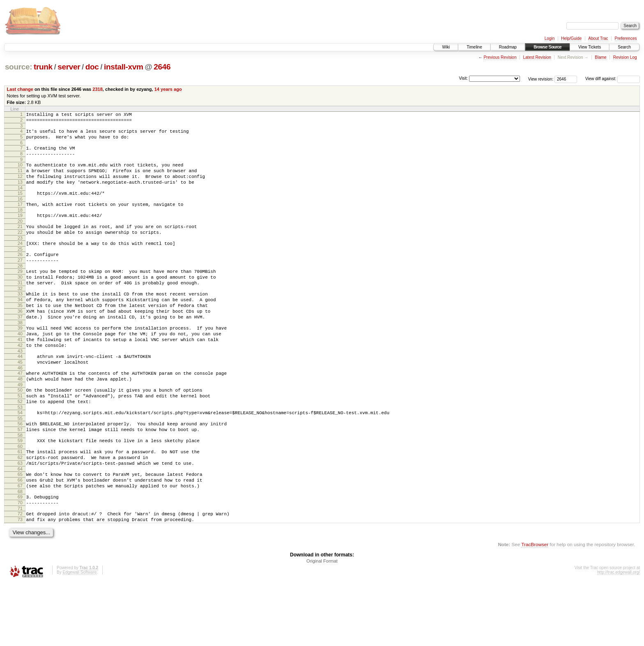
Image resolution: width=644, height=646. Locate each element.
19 (20, 230)
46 (20, 407)
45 (20, 400)
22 (20, 249)
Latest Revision (537, 57)
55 (20, 465)
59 (20, 490)
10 (20, 172)
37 (20, 348)
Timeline (474, 47)
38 (20, 355)
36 (20, 341)
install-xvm (124, 67)
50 (20, 432)
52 (20, 446)
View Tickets (590, 47)
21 (20, 242)
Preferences (626, 38)
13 (20, 193)
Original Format (322, 624)
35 (20, 334)
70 (20, 562)
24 (20, 262)
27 (20, 281)
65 (20, 528)
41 (20, 374)
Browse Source (547, 47)
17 (20, 218)
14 (20, 200)
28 (20, 288)
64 (20, 523)
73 (20, 581)
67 (20, 542)
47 (20, 413)
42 (20, 381)
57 (20, 478)
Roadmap (508, 47)
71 (20, 569)
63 (20, 516)
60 (20, 497)
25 (20, 269)
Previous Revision (500, 57)
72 (20, 574)
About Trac (598, 38)
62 (20, 509)
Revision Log (625, 57)
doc (92, 67)
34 (20, 327)
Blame (600, 57)
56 (20, 471)
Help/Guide (571, 38)
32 (20, 314)
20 (20, 237)
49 (20, 427)
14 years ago (168, 89)
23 (20, 256)
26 (20, 274)
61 (20, 502)
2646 (162, 67)
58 (20, 484)
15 (20, 205)
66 (20, 535)
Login (550, 38)
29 (20, 293)
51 (20, 439)
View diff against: (613, 79)
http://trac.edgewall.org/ (619, 635)
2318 (98, 89)
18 (20, 225)
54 (20, 458)
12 (20, 186)
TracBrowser (535, 607)
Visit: (463, 78)
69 (20, 555)
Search (624, 47)
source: (18, 67)
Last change (20, 89)
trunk (43, 67)
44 (20, 393)
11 (20, 179)
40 (20, 367)
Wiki (446, 47)
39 (20, 360)
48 (20, 420)
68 (20, 549)
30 (20, 300)
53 (20, 453)
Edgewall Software (79, 635)
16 (20, 212)
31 (20, 307)
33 (20, 320)
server (69, 67)
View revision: (541, 79)
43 (20, 388)
